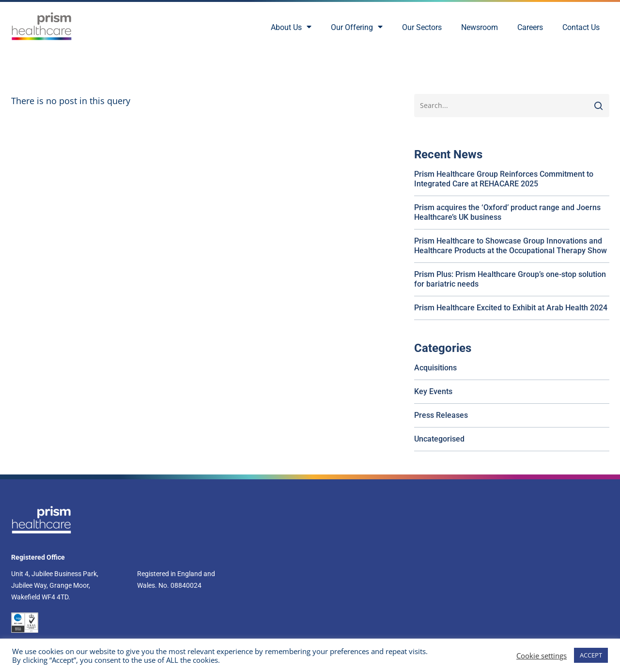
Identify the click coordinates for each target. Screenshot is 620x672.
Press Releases (441, 415)
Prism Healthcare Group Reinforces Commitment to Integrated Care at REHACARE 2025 (504, 179)
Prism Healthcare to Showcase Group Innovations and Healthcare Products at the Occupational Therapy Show (511, 246)
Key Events (433, 391)
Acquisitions (435, 368)
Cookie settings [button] (542, 656)
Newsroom (480, 27)
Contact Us (581, 27)
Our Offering (357, 28)
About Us (291, 28)
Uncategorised (439, 439)
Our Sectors (422, 27)
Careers (530, 27)
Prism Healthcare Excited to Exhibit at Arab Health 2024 (511, 308)
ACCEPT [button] (591, 655)
